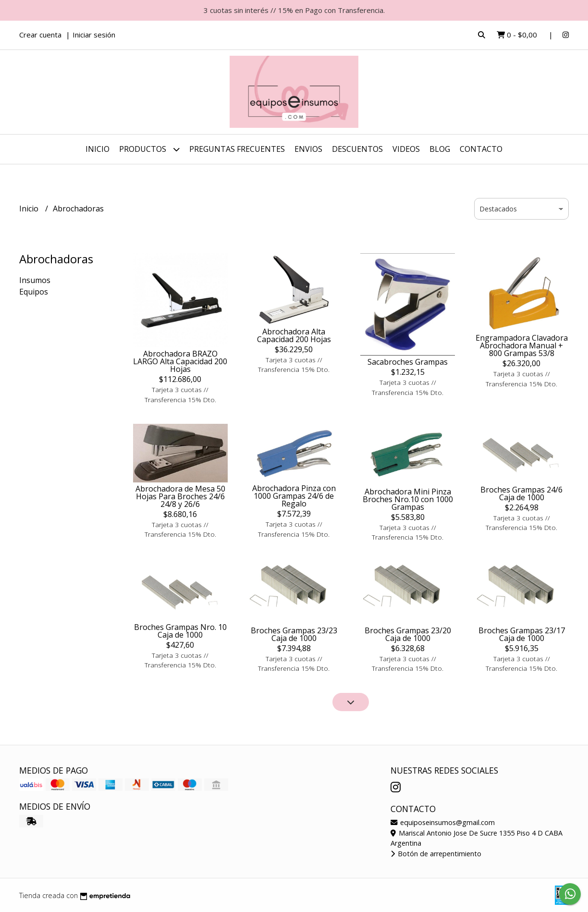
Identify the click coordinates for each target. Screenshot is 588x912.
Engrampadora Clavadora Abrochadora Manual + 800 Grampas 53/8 (522, 345)
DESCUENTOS (357, 149)
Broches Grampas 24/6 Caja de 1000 (521, 493)
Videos (406, 149)
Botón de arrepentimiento (436, 854)
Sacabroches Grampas (408, 362)
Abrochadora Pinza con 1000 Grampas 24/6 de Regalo (294, 496)
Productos (149, 149)
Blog (440, 149)
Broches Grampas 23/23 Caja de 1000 (294, 634)
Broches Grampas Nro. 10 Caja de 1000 (180, 631)
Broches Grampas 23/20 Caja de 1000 (408, 634)
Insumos (35, 280)
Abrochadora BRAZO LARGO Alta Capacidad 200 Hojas (180, 361)
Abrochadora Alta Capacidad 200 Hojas (294, 335)
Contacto (481, 149)
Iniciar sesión (94, 35)
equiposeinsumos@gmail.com (443, 822)
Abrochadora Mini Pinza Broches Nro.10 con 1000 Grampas (408, 499)
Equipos (34, 292)
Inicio (98, 149)
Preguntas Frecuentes (237, 149)
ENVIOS (308, 149)
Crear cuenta (40, 35)
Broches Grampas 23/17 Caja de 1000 (522, 634)
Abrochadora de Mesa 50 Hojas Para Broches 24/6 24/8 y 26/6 (180, 496)
